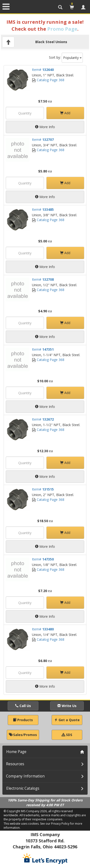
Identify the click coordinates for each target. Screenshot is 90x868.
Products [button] (23, 720)
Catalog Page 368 (48, 80)
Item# (43, 70)
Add (65, 113)
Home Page (16, 752)
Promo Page (62, 29)
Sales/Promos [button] (23, 735)
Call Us (23, 706)
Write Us (67, 706)
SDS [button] (67, 735)
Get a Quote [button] (67, 720)
